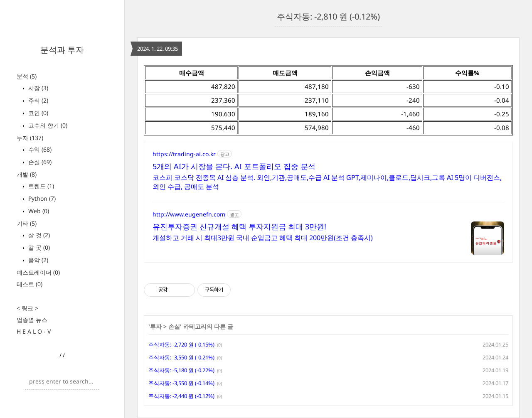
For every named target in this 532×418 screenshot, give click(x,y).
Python (41, 198)
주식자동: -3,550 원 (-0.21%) (181, 357)
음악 (37, 260)
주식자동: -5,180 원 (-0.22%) (181, 370)
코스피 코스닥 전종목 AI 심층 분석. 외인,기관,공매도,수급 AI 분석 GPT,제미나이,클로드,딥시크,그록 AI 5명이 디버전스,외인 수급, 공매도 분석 (327, 182)
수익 (39, 149)
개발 (27, 174)
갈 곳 (38, 247)
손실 (39, 162)
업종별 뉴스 (32, 320)
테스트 (30, 284)
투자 (30, 138)
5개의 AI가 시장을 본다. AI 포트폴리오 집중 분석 (234, 166)
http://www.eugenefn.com (189, 214)
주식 (37, 100)
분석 (27, 76)
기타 (27, 223)
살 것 (38, 235)
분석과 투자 (62, 50)
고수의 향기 (47, 125)
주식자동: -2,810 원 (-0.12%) (328, 16)
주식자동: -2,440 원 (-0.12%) (181, 396)
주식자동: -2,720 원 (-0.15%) (181, 344)
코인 (37, 113)
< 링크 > (27, 308)
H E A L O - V (34, 331)
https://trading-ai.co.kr (184, 154)
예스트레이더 (38, 272)
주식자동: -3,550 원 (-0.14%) (181, 383)
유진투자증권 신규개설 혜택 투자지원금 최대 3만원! (239, 226)
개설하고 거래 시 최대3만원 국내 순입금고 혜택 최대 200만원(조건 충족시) (263, 238)
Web (38, 211)
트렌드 (40, 186)
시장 (37, 88)
